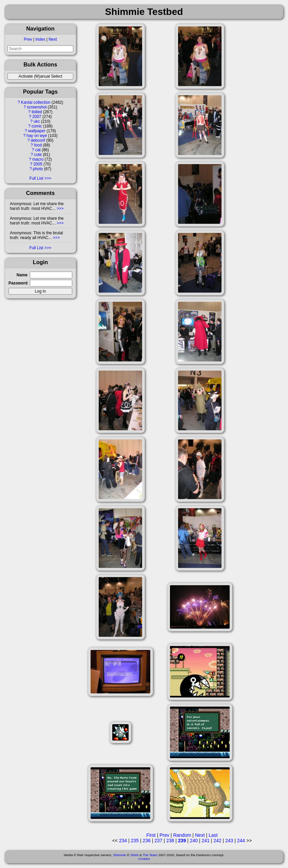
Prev (28, 39)
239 (182, 841)
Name (22, 275)
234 (123, 841)
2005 (38, 164)
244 (241, 841)
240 (194, 841)
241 (205, 841)
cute (38, 155)
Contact (144, 859)
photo (38, 169)
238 (170, 841)
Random (182, 835)
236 (146, 841)
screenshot (37, 107)
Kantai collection (36, 102)
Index (40, 39)
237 (158, 841)
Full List (36, 178)
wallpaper (37, 131)
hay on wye (37, 136)
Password (18, 283)
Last (213, 835)
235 (135, 841)
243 (229, 841)
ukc (37, 121)
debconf (38, 140)
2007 (37, 117)
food (38, 145)
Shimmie (119, 855)
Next (53, 39)
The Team (150, 855)
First (151, 835)
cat (38, 150)
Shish (135, 855)
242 (217, 841)
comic (37, 126)
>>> (60, 209)
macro (38, 159)
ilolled (37, 112)
